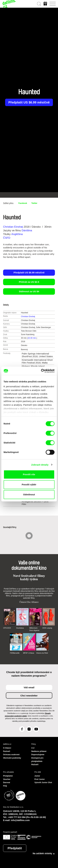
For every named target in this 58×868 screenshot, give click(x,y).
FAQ (5, 786)
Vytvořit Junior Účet (43, 783)
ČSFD (7, 238)
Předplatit (15, 848)
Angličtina (17, 234)
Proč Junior (40, 779)
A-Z (33, 748)
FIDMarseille (15, 653)
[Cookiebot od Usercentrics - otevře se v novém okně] (41, 371)
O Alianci (7, 748)
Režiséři (35, 765)
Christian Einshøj (13, 227)
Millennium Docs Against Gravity (34, 629)
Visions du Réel (42, 653)
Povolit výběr (29, 484)
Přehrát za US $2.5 (29, 282)
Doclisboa (20, 628)
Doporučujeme (38, 755)
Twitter (34, 203)
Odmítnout (29, 494)
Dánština (27, 230)
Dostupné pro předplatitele (37, 760)
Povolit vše (29, 474)
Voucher (7, 779)
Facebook (23, 203)
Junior (37, 776)
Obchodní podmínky (12, 758)
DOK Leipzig (47, 628)
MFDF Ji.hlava (29, 653)
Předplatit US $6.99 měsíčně (29, 102)
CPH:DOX (7, 628)
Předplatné (8, 776)
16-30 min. (32, 338)
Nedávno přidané (39, 751)
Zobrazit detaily (40, 465)
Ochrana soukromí (11, 755)
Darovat (7, 783)
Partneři (7, 751)
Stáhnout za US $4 (29, 291)
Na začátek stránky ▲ (44, 853)
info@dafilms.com (20, 820)
